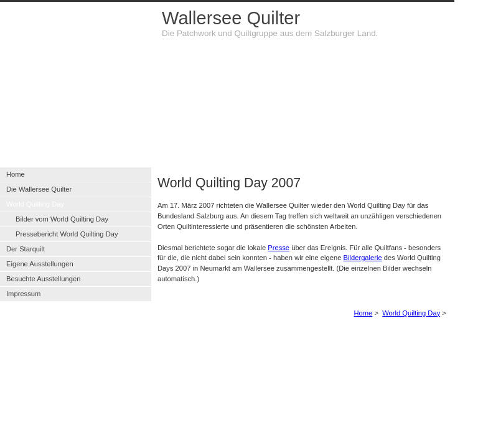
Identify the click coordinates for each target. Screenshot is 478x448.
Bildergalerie (363, 258)
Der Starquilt (26, 249)
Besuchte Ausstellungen (43, 279)
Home (363, 313)
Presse (279, 248)
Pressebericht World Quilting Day (67, 234)
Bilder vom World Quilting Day (62, 219)
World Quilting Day (411, 313)
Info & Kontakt (267, 342)
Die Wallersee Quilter (39, 189)
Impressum (23, 294)
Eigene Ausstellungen (40, 264)
